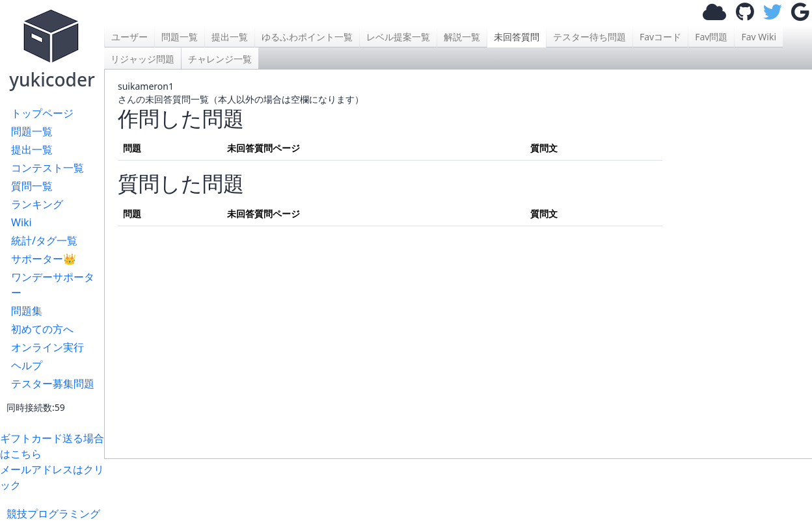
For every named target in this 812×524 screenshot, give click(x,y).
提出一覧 (32, 150)
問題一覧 (32, 131)
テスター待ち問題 (589, 37)
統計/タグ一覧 (44, 241)
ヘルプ (27, 365)
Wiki (21, 222)
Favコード (660, 37)
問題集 (27, 311)
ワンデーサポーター (53, 285)
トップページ (42, 113)
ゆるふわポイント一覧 (307, 37)
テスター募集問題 (53, 384)
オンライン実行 (47, 347)
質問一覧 (32, 186)
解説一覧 (462, 37)
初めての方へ (42, 329)
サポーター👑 (44, 259)
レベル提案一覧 (398, 37)
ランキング (37, 204)
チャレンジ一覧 (220, 59)
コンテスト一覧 (47, 168)
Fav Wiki (759, 37)
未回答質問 (517, 37)
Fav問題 (711, 37)
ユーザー (129, 37)
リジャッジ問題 (142, 59)
